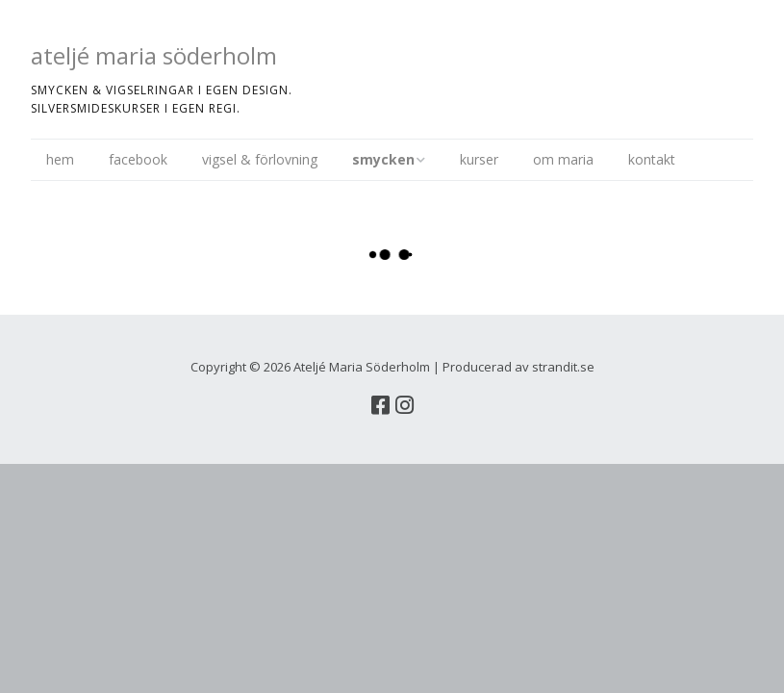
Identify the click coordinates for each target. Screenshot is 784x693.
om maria (563, 159)
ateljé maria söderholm (154, 55)
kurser (479, 159)
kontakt (652, 159)
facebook (138, 159)
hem (60, 159)
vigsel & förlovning (260, 159)
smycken (383, 159)
